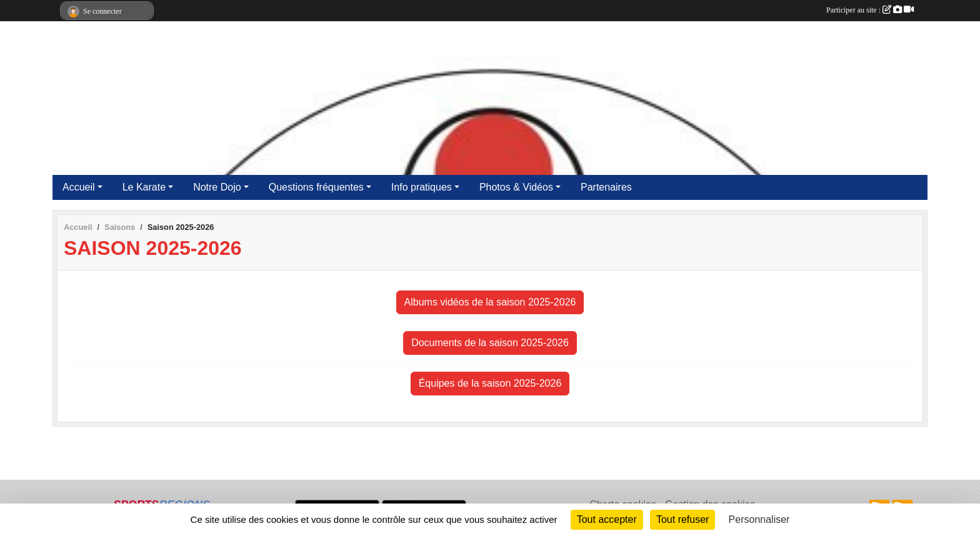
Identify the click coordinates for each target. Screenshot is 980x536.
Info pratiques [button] (422, 187)
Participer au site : (870, 10)
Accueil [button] (79, 187)
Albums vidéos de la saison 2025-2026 (490, 302)
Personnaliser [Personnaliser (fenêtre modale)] (759, 519)
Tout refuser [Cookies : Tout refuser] (682, 519)
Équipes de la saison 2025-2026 (490, 383)
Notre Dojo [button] (217, 187)
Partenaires (606, 187)
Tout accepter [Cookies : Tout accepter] (607, 519)
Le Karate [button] (144, 187)
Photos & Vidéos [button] (516, 187)
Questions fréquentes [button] (316, 187)
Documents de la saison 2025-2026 (490, 343)
